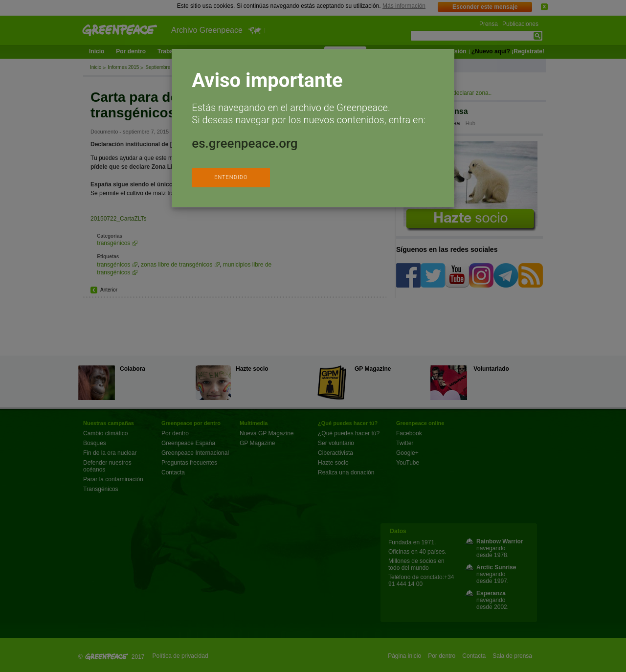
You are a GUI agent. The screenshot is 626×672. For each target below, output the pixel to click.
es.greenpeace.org (245, 143)
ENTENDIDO (231, 177)
